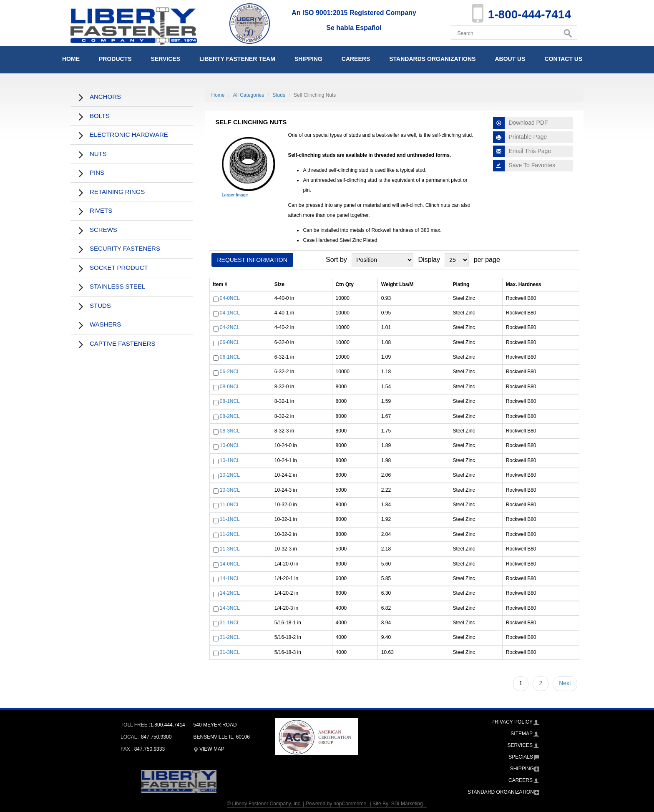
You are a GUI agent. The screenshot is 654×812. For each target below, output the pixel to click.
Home (71, 59)
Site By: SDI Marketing (398, 804)
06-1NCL (230, 357)
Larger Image (235, 195)
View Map (209, 749)
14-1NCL (230, 578)
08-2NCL (230, 416)
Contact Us (564, 59)
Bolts (100, 116)
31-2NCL (230, 638)
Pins (97, 172)
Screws (103, 230)
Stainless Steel (117, 286)
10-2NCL (230, 475)
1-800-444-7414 (529, 14)
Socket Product (119, 268)
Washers (105, 324)
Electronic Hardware (129, 134)
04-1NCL (230, 313)
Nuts (98, 154)
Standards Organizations (432, 59)
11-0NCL (230, 505)
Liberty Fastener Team (237, 59)
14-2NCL (230, 593)
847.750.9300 (156, 737)
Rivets (101, 210)
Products (115, 59)
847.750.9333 (150, 749)
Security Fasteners (125, 248)
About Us (510, 59)
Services (166, 59)
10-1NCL (230, 460)
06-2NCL (230, 372)
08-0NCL (230, 387)
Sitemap (522, 734)
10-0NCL (230, 446)
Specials (521, 757)
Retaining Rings (117, 192)
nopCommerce (350, 804)
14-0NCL (230, 564)
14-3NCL (230, 608)
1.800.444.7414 (167, 725)
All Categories (249, 95)
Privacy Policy (512, 722)
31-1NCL (230, 623)
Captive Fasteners (123, 343)
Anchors (105, 97)
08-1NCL (230, 401)
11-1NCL (230, 520)
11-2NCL (230, 534)
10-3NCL (230, 490)
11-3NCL (230, 549)
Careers (356, 59)
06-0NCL (230, 342)
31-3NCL (230, 652)
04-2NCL (230, 328)
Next (565, 683)
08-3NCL (230, 431)
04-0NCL (230, 298)
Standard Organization (501, 792)
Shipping (308, 59)
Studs (100, 305)
